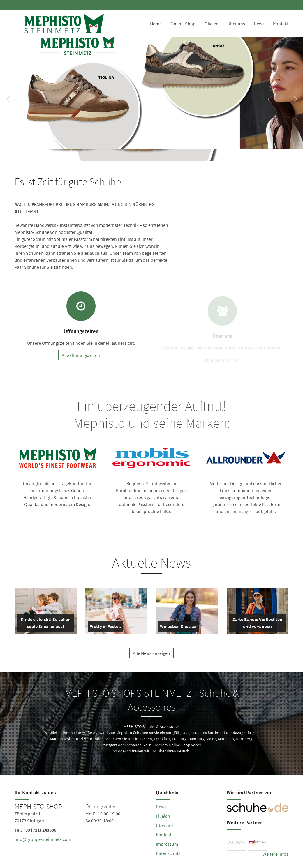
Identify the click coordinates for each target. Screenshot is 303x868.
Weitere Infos (275, 854)
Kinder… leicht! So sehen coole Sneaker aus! (45, 624)
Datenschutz (168, 853)
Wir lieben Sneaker (178, 627)
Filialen (211, 24)
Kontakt (281, 24)
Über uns (236, 24)
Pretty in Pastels (105, 627)
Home (156, 24)
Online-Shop (183, 24)
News (259, 24)
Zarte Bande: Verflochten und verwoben (257, 624)
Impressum (167, 844)
